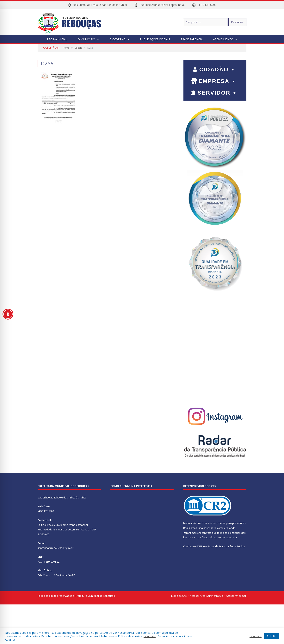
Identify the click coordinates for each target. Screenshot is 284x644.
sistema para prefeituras (231, 523)
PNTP (200, 546)
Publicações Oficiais (155, 39)
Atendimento (223, 39)
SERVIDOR (218, 93)
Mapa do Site (179, 596)
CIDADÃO (218, 69)
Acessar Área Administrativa (206, 596)
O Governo (117, 39)
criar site (207, 523)
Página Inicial (57, 39)
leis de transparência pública (200, 537)
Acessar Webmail (236, 596)
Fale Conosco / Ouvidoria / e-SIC (56, 575)
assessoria (210, 528)
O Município (86, 39)
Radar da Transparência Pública (226, 546)
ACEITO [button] (272, 636)
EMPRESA (218, 81)
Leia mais (150, 636)
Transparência (192, 39)
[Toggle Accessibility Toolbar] (8, 314)
